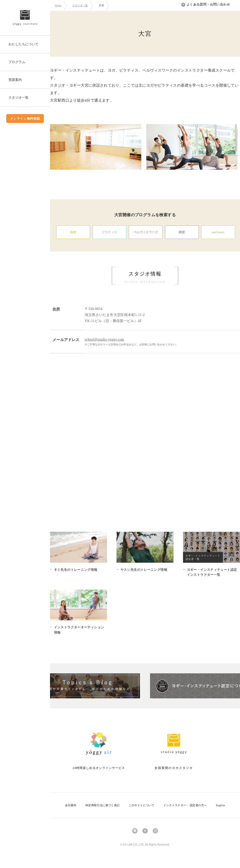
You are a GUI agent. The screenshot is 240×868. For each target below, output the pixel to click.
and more (218, 232)
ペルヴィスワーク (146, 232)
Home (58, 5)
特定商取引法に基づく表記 (103, 805)
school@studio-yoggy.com (104, 339)
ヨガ (73, 232)
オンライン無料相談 (25, 118)
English (220, 805)
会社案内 (71, 805)
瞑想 (182, 232)
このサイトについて (142, 805)
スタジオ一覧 (80, 5)
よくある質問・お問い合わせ (206, 4)
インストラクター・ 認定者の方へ (185, 805)
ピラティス (109, 232)
